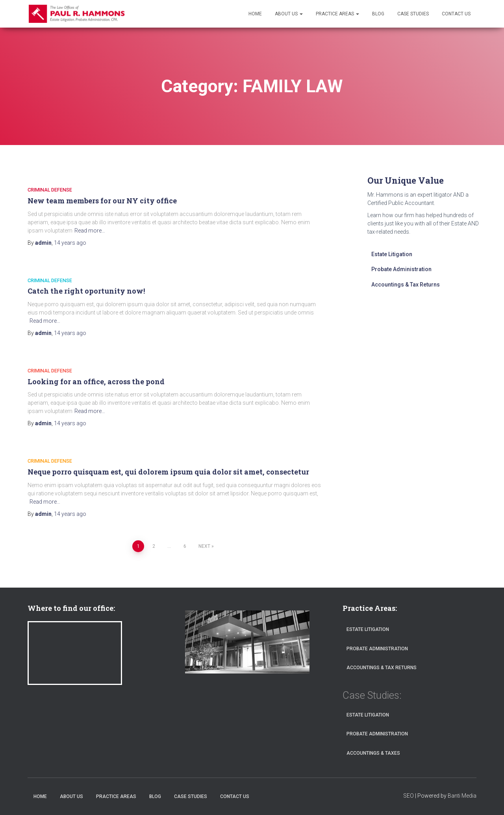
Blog (378, 14)
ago (70, 243)
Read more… (90, 231)
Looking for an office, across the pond (96, 381)
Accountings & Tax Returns (406, 285)
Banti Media (462, 796)
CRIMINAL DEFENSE (50, 190)
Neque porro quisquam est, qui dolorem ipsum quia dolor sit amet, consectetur (168, 472)
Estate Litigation (392, 254)
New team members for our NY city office (102, 201)
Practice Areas (337, 14)
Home (255, 14)
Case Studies (413, 14)
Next (204, 546)
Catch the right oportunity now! (86, 291)
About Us (289, 14)
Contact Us (456, 14)
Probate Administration (401, 269)
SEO (409, 796)
